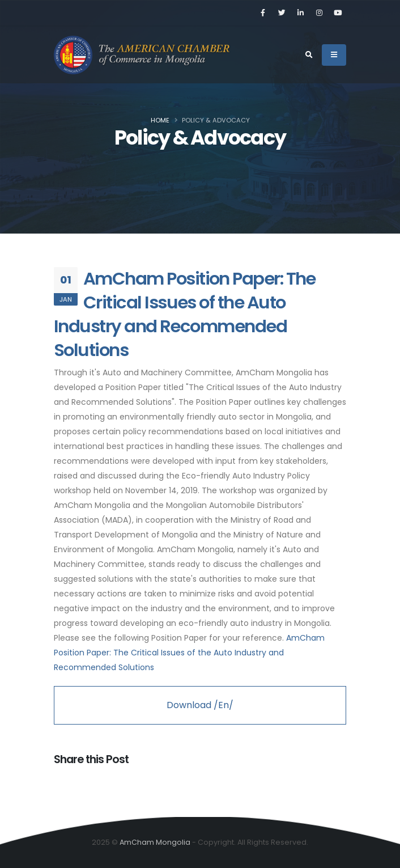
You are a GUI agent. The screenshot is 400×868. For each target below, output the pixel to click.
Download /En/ (200, 705)
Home (160, 120)
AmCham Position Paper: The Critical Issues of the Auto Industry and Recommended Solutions (185, 314)
